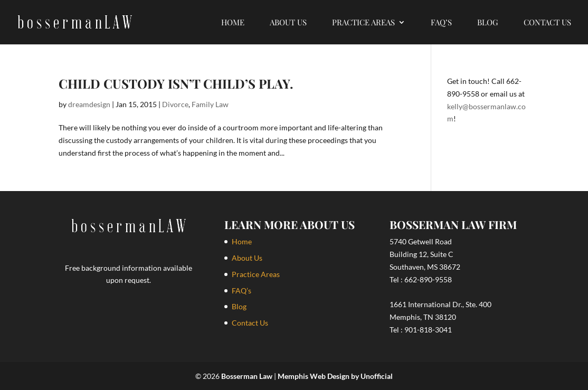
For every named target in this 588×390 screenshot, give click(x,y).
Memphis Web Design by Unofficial (335, 376)
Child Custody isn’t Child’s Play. (176, 83)
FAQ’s (441, 23)
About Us (288, 23)
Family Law (210, 104)
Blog (488, 23)
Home (233, 23)
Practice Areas (363, 23)
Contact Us (547, 23)
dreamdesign (89, 104)
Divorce (175, 104)
